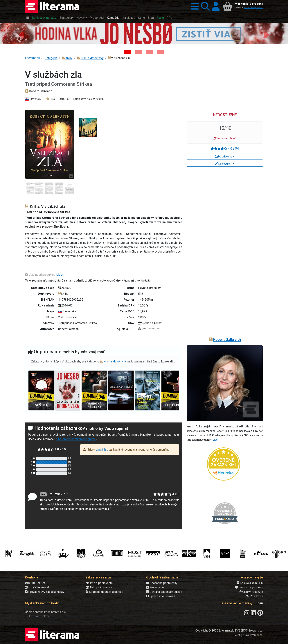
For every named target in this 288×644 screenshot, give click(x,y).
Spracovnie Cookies (161, 596)
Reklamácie (155, 587)
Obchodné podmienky (162, 583)
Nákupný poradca (99, 587)
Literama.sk (32, 58)
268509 (99, 99)
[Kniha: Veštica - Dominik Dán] (138, 52)
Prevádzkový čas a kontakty (45, 592)
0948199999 (35, 583)
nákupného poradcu (254, 8)
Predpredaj (97, 18)
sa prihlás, (102, 450)
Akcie (160, 18)
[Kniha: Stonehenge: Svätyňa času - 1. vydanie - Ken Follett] (161, 52)
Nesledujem (224, 164)
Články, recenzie (251, 592)
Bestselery (67, 18)
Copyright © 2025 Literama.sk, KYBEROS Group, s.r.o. (229, 631)
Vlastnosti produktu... (40, 275)
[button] (194, 6)
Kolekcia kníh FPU (250, 583)
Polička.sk (254, 596)
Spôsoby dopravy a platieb (104, 592)
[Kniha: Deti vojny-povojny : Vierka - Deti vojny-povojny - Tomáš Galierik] (150, 52)
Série (142, 18)
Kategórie (113, 18)
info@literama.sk (37, 587)
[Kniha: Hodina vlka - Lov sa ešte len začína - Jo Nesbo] (127, 52)
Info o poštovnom (99, 583)
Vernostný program (249, 587)
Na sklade (129, 18)
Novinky (82, 18)
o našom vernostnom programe (76, 439)
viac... (216, 440)
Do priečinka (224, 157)
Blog (151, 18)
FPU (170, 18)
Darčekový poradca (44, 18)
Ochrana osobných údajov (164, 592)
